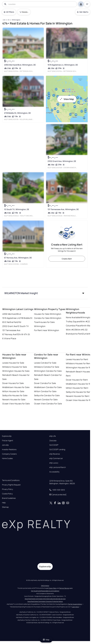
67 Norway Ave (9, 334)
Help (4, 503)
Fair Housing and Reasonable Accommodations (45, 591)
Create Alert (67, 259)
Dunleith (87, 334)
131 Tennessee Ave (11, 330)
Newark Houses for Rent (78, 396)
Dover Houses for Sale (13, 383)
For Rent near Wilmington (47, 330)
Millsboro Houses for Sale (15, 367)
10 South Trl (23, 326)
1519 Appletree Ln (11, 318)
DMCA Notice (45, 586)
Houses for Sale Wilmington (48, 314)
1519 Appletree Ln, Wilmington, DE (63, 65)
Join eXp (5, 445)
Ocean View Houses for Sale (16, 404)
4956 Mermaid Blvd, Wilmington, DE (20, 65)
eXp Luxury (54, 463)
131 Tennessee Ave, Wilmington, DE (63, 210)
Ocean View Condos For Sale (48, 404)
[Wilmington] (16, 20)
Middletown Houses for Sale (16, 387)
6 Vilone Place (9, 338)
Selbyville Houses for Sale (15, 395)
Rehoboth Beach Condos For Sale (48, 377)
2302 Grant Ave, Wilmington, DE (62, 161)
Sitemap (5, 507)
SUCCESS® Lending (57, 449)
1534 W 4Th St (23, 334)
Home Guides (7, 458)
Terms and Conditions (11, 480)
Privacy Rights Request (11, 485)
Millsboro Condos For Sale (47, 367)
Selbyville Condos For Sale (47, 395)
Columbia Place (74, 326)
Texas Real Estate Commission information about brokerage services (45, 599)
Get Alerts (83, 12)
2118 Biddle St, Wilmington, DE (17, 113)
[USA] (4, 20)
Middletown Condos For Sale (48, 387)
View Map (67, 99)
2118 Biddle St (26, 318)
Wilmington (86, 317)
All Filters (9, 12)
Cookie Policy (7, 494)
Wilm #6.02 (82, 330)
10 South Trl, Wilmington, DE (16, 210)
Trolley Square (73, 321)
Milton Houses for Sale (13, 391)
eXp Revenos (55, 454)
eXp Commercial (56, 458)
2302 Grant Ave (10, 326)
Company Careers (9, 454)
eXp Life (53, 436)
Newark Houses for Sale (14, 400)
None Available (73, 317)
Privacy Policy (8, 489)
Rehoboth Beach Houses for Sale (16, 377)
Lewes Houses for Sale (13, 363)
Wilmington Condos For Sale (48, 371)
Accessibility (54, 472)
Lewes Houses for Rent (77, 359)
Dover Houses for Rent (77, 380)
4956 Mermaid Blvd (12, 314)
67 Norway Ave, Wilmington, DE (18, 258)
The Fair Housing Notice (75, 604)
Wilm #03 (71, 330)
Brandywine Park (74, 334)
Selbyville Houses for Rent (79, 392)
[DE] (9, 20)
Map (46, 640)
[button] (45, 293)
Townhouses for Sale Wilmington (44, 324)
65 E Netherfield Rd (12, 322)
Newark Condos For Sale (46, 400)
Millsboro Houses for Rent (78, 363)
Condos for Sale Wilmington (48, 318)
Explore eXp (7, 436)
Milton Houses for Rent (77, 388)
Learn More (75, 607)
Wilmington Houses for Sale (16, 371)
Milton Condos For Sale (45, 391)
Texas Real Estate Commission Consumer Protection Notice (45, 601)
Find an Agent (8, 441)
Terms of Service (64, 588)
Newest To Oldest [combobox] (25, 12)
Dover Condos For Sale (45, 383)
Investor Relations (9, 449)
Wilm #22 (85, 321)
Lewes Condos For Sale (45, 363)
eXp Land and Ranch (58, 467)
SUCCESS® (54, 445)
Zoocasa (53, 441)
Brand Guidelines (9, 498)
